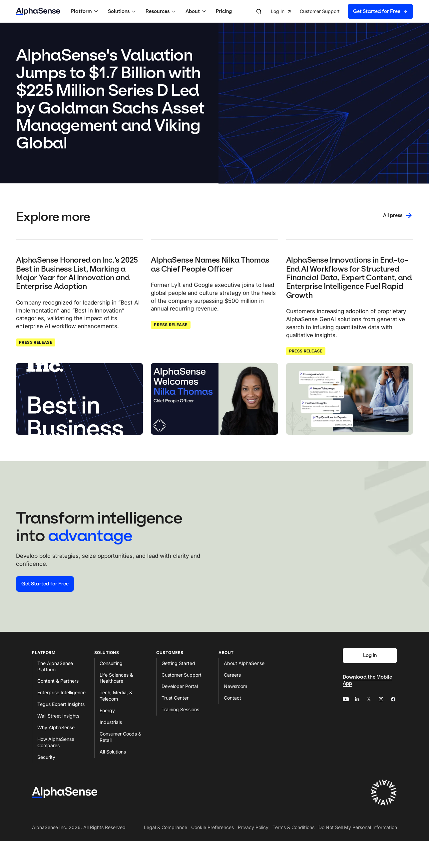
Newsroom (235, 686)
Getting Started (178, 663)
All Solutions (113, 752)
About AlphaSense (244, 663)
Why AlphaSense (56, 727)
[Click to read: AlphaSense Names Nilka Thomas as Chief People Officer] (214, 399)
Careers (232, 675)
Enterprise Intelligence (61, 692)
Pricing (224, 11)
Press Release (36, 342)
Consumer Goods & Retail (120, 737)
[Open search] (259, 11)
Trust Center (175, 698)
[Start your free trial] (45, 584)
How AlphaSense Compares (56, 742)
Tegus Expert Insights (61, 704)
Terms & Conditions (293, 827)
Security (46, 757)
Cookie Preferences (213, 827)
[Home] (38, 11)
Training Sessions (180, 709)
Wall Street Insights (58, 716)
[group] (342, 11)
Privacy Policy (253, 827)
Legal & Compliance (166, 827)
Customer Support (182, 675)
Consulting (111, 663)
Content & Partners (58, 681)
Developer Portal (180, 686)
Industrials (111, 722)
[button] (85, 11)
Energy (107, 710)
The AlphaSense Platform (55, 666)
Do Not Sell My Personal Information (358, 827)
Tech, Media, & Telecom (116, 696)
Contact (232, 698)
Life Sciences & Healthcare (116, 678)
